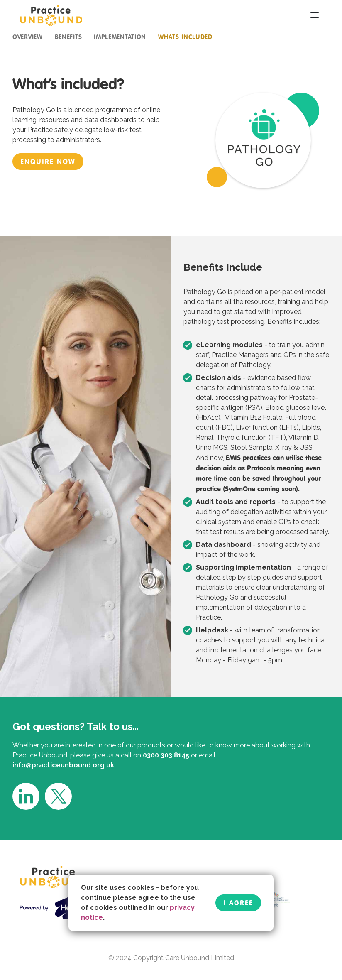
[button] (315, 15)
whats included (185, 37)
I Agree (238, 903)
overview (28, 37)
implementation (120, 37)
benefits (68, 37)
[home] (51, 15)
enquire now (48, 162)
